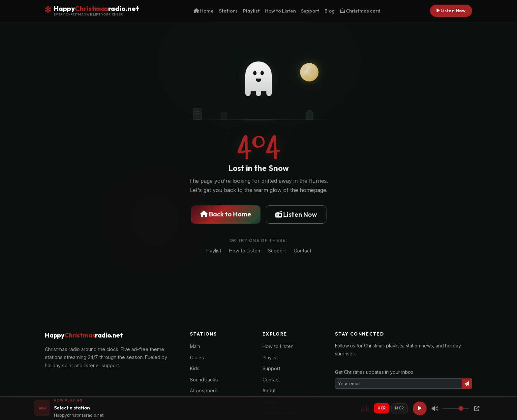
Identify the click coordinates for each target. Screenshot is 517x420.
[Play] (420, 408)
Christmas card (360, 11)
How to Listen (280, 11)
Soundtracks (204, 380)
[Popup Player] (477, 408)
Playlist (251, 11)
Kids (195, 368)
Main (195, 346)
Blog (330, 11)
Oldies (197, 357)
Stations (228, 11)
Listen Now (451, 11)
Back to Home (226, 214)
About (269, 390)
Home (204, 11)
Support (310, 11)
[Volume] (456, 408)
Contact (303, 252)
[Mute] (435, 408)
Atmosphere (204, 390)
